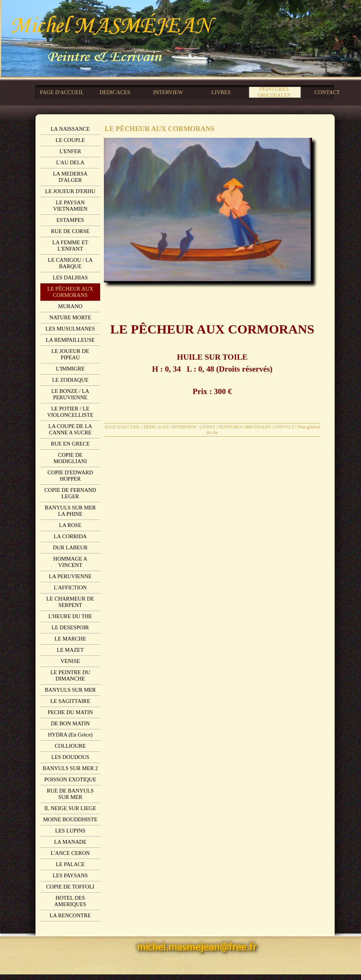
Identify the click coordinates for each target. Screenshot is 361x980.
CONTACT (284, 427)
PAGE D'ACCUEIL (123, 427)
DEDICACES (156, 427)
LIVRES (207, 427)
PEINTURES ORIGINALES (244, 427)
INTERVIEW (184, 427)
